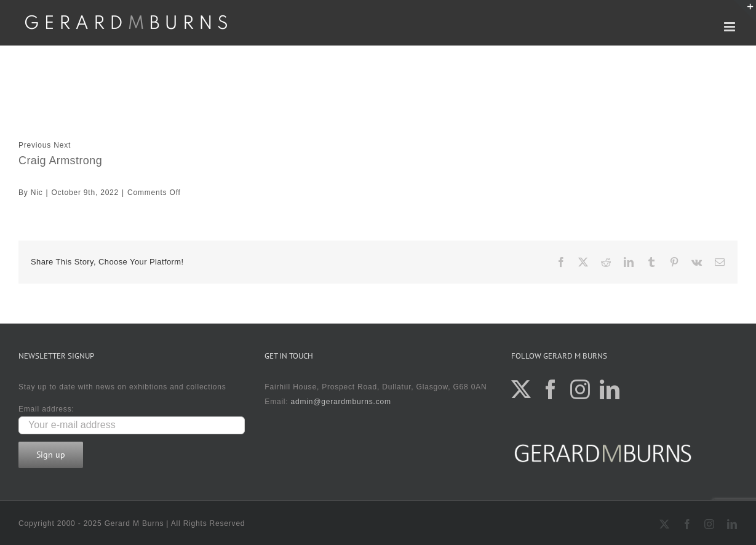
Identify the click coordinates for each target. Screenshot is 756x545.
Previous (35, 145)
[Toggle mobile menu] (731, 27)
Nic (37, 193)
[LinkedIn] (610, 389)
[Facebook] (551, 389)
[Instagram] (580, 389)
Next (62, 145)
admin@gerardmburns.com (341, 402)
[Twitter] (521, 389)
